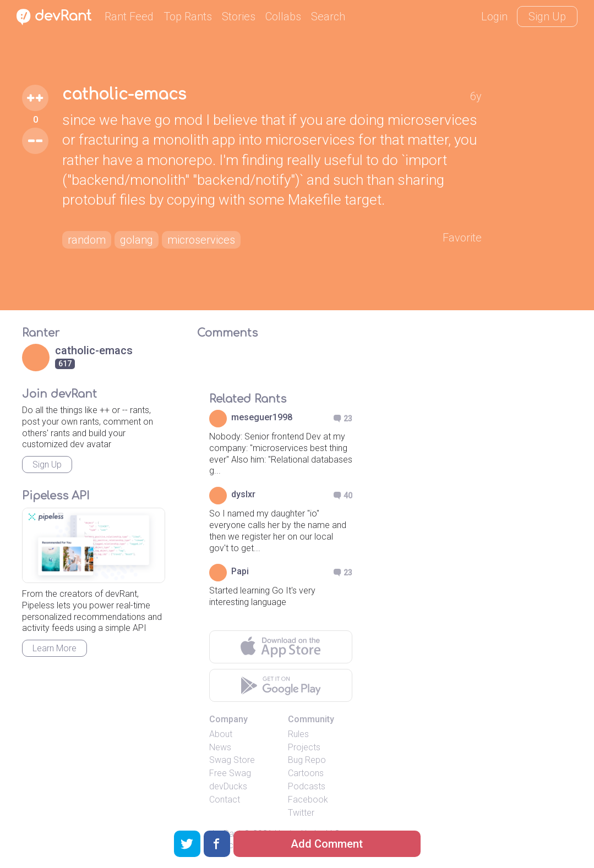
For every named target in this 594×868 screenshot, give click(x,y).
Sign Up (547, 17)
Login (494, 17)
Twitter (301, 813)
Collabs (283, 17)
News (220, 747)
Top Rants (188, 17)
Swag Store (232, 760)
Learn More (55, 648)
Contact (225, 800)
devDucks (228, 786)
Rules (298, 734)
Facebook (308, 800)
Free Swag (230, 773)
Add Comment (327, 844)
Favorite (462, 238)
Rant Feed (129, 17)
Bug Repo (307, 760)
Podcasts (307, 786)
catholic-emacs (124, 95)
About (221, 734)
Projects (304, 747)
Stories (239, 17)
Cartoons (306, 773)
